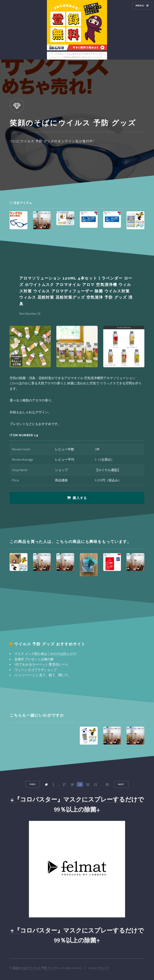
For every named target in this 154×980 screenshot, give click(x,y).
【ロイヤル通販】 (108, 470)
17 (64, 784)
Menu (140, 6)
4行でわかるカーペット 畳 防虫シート (42, 664)
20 (88, 784)
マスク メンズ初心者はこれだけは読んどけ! (46, 654)
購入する (80, 498)
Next (121, 784)
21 (95, 784)
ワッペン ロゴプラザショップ (36, 670)
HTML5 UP (103, 968)
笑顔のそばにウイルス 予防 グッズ (34, 968)
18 (72, 784)
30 (107, 784)
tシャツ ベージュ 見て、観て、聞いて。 (43, 675)
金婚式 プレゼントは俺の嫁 (34, 659)
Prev (33, 784)
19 (80, 784)
